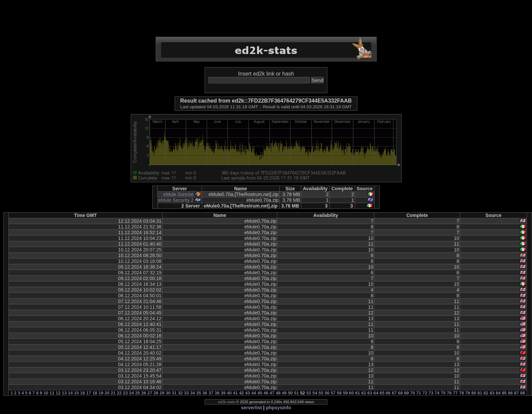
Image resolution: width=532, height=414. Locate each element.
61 (357, 393)
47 (272, 393)
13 (64, 393)
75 (443, 393)
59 (345, 393)
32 (180, 393)
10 (46, 393)
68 (400, 393)
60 (351, 393)
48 (278, 393)
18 (95, 393)
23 (125, 393)
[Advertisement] (266, 19)
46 (266, 393)
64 (376, 393)
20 (107, 393)
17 (88, 393)
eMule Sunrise (179, 194)
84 (498, 393)
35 (199, 393)
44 (254, 393)
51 (296, 393)
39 (223, 393)
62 (363, 393)
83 (492, 393)
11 (52, 393)
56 (327, 393)
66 (388, 393)
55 (321, 393)
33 (186, 393)
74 (437, 393)
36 (205, 393)
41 (235, 393)
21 (113, 393)
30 (168, 393)
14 (70, 393)
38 (217, 393)
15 (76, 393)
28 (156, 393)
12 (58, 393)
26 (144, 393)
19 (101, 393)
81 (480, 393)
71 (419, 393)
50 (290, 393)
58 (339, 393)
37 (211, 393)
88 (523, 393)
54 (315, 393)
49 (284, 393)
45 (260, 393)
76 (449, 393)
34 (193, 393)
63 (370, 393)
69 (406, 393)
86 (510, 393)
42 (242, 393)
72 (425, 393)
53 (309, 393)
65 (382, 393)
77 (455, 393)
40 (229, 393)
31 (174, 393)
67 (394, 393)
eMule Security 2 (176, 200)
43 (248, 393)
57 (333, 393)
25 (137, 393)
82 (486, 393)
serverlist (251, 408)
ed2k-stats (226, 402)
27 (150, 393)
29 (162, 393)
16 (82, 393)
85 (504, 393)
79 (467, 393)
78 (461, 393)
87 (516, 393)
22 (119, 393)
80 (474, 393)
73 (431, 393)
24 (131, 393)
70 (412, 393)
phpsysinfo (278, 408)
